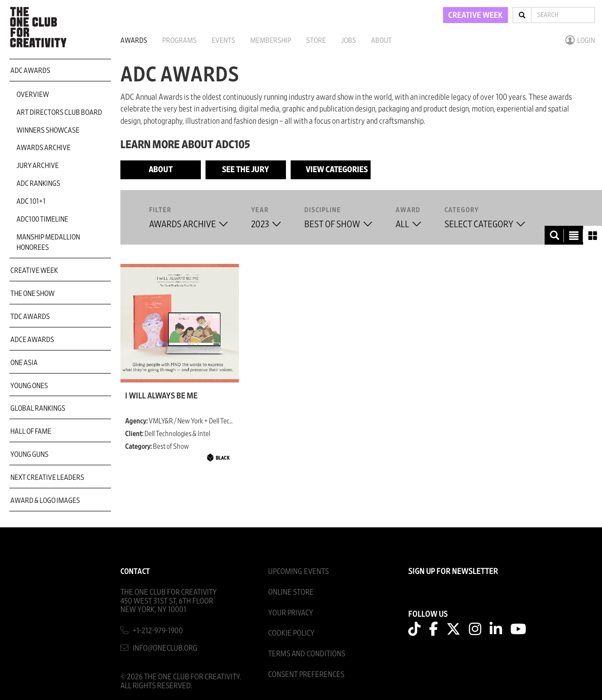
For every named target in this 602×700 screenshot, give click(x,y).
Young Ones (29, 386)
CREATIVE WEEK (475, 16)
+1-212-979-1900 (158, 631)
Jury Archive (38, 166)
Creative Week (34, 270)
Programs (179, 40)
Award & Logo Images (45, 501)
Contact (135, 571)
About (381, 40)
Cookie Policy (291, 633)
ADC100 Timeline (42, 219)
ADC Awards (30, 71)
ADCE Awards (32, 340)
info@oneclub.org (165, 648)
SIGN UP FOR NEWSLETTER (453, 572)
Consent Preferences (306, 674)
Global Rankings (38, 408)
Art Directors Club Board (59, 112)
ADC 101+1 (31, 201)
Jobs (349, 40)
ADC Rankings (38, 183)
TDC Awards (30, 317)
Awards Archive (44, 148)
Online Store (291, 592)
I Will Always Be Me (161, 396)
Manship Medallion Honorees (48, 243)
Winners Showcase (48, 130)
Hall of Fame (31, 431)
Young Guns (29, 454)
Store (316, 40)
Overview (33, 95)
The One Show (32, 294)
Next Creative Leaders (47, 477)
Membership (271, 40)
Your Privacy (291, 613)
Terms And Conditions (307, 654)
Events (223, 40)
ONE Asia (24, 363)
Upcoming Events (298, 571)
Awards (134, 40)
